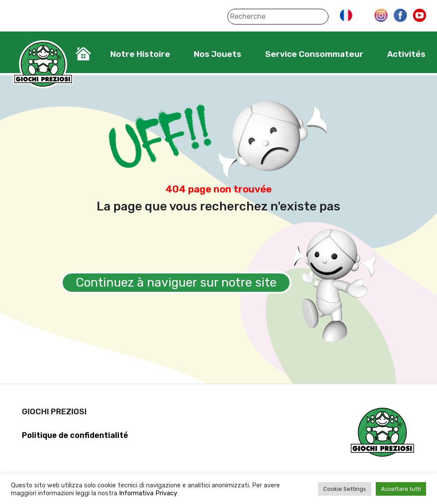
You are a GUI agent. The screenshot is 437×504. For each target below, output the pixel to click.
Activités (406, 54)
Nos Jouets (218, 54)
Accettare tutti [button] (401, 489)
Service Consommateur (314, 54)
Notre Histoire (140, 54)
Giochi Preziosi (43, 65)
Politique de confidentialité (75, 435)
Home (83, 54)
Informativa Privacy (148, 493)
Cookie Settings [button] (345, 489)
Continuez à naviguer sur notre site (176, 282)
